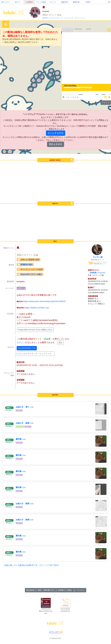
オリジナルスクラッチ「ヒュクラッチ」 (36, 354)
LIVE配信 (29, 2)
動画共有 (76, 2)
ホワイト (53, 15)
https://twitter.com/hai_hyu (37, 308)
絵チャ (17, 2)
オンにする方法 (56, 133)
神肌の (46, 15)
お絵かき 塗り (23, 407)
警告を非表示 (56, 144)
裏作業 (19, 439)
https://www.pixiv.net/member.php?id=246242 (44, 301)
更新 (60, 343)
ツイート (106, 103)
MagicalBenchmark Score (35, 330)
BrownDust (20, 427)
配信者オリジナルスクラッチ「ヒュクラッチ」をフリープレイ (64, 18)
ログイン (21, 342)
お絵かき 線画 (23, 423)
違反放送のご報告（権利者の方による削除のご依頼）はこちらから (56, 590)
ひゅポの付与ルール (27, 348)
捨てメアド (6, 2)
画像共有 (65, 2)
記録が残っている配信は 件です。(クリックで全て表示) (31, 565)
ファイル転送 (41, 2)
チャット (53, 2)
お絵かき (21, 288)
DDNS (88, 2)
